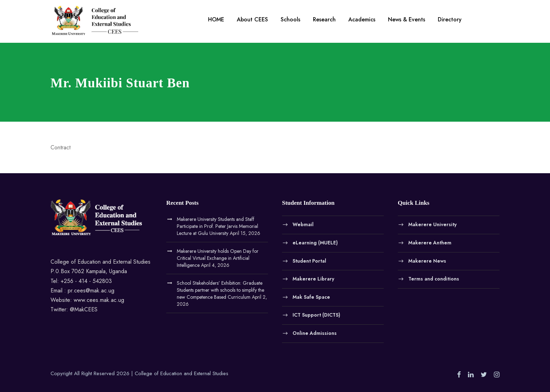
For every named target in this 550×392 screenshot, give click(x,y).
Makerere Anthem (430, 243)
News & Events (407, 19)
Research (324, 19)
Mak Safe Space (311, 297)
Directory (450, 19)
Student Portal (309, 261)
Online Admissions (315, 333)
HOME (216, 19)
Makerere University (432, 224)
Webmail (303, 224)
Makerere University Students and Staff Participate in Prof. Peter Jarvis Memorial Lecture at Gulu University (217, 226)
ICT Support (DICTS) (316, 315)
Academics (362, 19)
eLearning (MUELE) (315, 243)
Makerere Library (313, 279)
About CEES (252, 19)
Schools (290, 19)
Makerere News (427, 261)
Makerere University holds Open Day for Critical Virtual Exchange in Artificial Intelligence (218, 258)
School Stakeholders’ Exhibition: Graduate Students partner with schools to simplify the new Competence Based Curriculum (220, 290)
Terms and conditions (434, 279)
